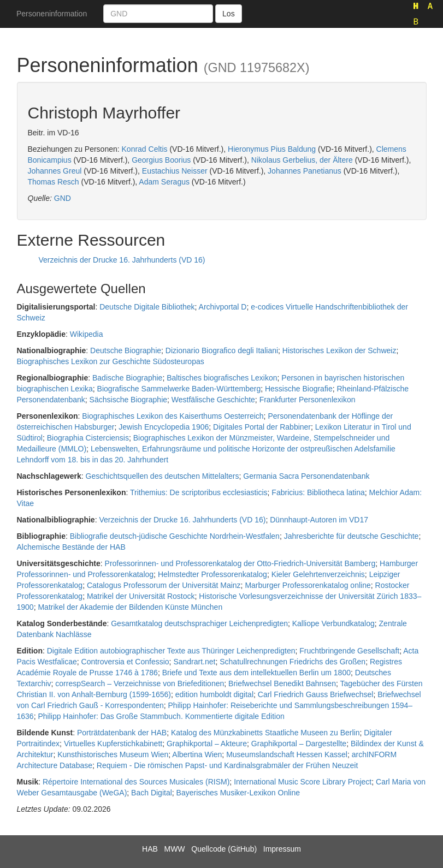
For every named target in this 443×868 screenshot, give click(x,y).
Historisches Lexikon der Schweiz (339, 350)
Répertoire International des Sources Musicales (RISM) (136, 782)
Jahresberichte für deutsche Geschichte (352, 536)
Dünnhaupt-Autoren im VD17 (319, 520)
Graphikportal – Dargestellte (299, 744)
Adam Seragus (164, 182)
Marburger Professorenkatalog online (308, 585)
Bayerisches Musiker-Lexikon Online (238, 793)
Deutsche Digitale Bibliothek (147, 307)
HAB (150, 849)
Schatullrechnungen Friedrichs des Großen (293, 662)
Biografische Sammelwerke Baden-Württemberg (179, 389)
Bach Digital (152, 793)
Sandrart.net (194, 662)
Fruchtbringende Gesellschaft (349, 651)
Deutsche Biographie (126, 350)
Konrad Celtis (145, 149)
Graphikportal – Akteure (207, 744)
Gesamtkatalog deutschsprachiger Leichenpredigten (199, 623)
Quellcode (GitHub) (224, 849)
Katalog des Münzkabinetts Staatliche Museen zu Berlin (265, 733)
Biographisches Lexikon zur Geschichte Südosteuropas (111, 361)
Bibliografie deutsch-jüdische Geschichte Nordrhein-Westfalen (175, 536)
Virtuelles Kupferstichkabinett (113, 744)
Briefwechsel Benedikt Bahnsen (282, 683)
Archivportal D (223, 307)
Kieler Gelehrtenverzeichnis (318, 574)
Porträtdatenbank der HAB (122, 733)
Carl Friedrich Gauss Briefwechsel (316, 694)
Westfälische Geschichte (213, 400)
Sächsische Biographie (128, 400)
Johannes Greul (55, 171)
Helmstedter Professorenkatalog (212, 574)
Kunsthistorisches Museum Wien (113, 754)
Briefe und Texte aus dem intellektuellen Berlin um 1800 (256, 673)
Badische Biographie (127, 378)
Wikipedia (87, 334)
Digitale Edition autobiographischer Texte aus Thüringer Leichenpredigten (171, 651)
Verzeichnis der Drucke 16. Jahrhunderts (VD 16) (122, 260)
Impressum (282, 849)
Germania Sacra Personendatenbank (306, 476)
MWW (174, 849)
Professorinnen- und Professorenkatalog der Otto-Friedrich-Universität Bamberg (240, 563)
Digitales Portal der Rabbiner (262, 427)
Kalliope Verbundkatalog (333, 623)
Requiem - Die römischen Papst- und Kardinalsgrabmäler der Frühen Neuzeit (228, 765)
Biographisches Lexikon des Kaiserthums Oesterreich (173, 416)
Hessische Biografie (299, 389)
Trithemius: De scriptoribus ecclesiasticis (199, 492)
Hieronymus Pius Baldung (272, 149)
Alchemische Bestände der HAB (71, 547)
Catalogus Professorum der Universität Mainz (164, 585)
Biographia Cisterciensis (88, 438)
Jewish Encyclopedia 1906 (164, 427)
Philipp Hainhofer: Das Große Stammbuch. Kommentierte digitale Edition (161, 716)
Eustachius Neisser (175, 171)
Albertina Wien (197, 754)
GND (63, 198)
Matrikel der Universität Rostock (141, 596)
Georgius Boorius (161, 160)
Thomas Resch (54, 182)
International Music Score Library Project (303, 782)
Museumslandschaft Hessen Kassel (287, 754)
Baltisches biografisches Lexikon (222, 378)
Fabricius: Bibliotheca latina (318, 492)
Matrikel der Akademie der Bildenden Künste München (130, 607)
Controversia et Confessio (125, 662)
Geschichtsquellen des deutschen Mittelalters (163, 476)
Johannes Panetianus (305, 171)
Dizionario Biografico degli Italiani (222, 350)
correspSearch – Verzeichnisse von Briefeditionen (140, 683)
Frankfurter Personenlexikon (308, 400)
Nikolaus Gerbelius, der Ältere (302, 160)
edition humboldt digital (214, 694)
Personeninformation (52, 14)
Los (229, 14)
